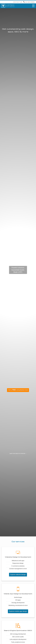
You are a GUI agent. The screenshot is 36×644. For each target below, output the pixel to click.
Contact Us (18, 2)
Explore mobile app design (18, 611)
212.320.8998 (29, 2)
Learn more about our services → (18, 453)
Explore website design (18, 575)
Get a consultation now (18, 390)
